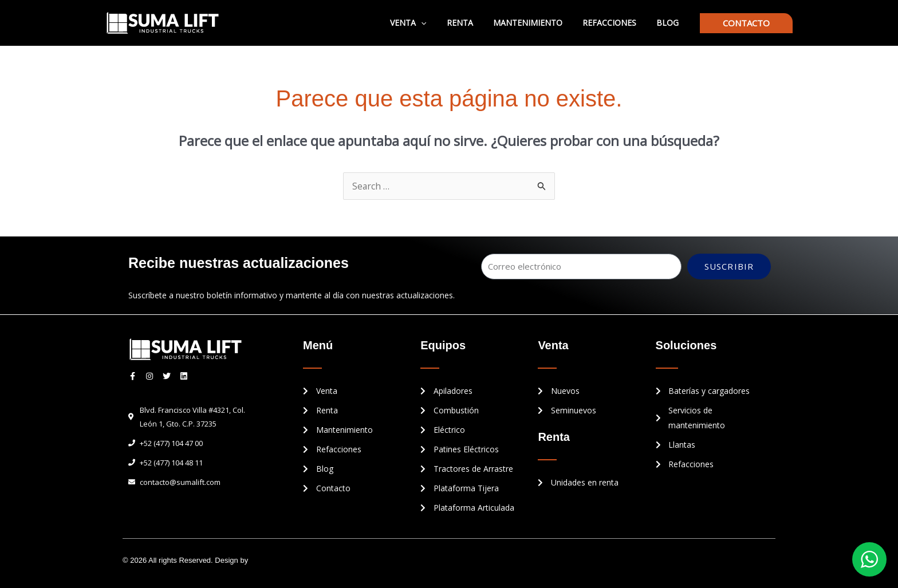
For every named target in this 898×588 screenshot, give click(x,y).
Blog (669, 23)
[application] (439, 23)
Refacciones (615, 23)
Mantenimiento (537, 23)
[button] (746, 23)
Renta (474, 23)
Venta (426, 23)
